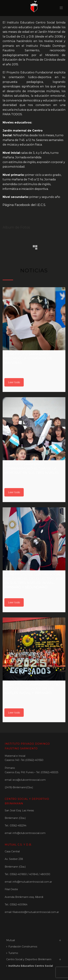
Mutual (11, 940)
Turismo (12, 953)
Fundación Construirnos (22, 947)
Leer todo (14, 382)
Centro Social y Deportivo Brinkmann (29, 959)
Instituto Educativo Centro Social (30, 966)
